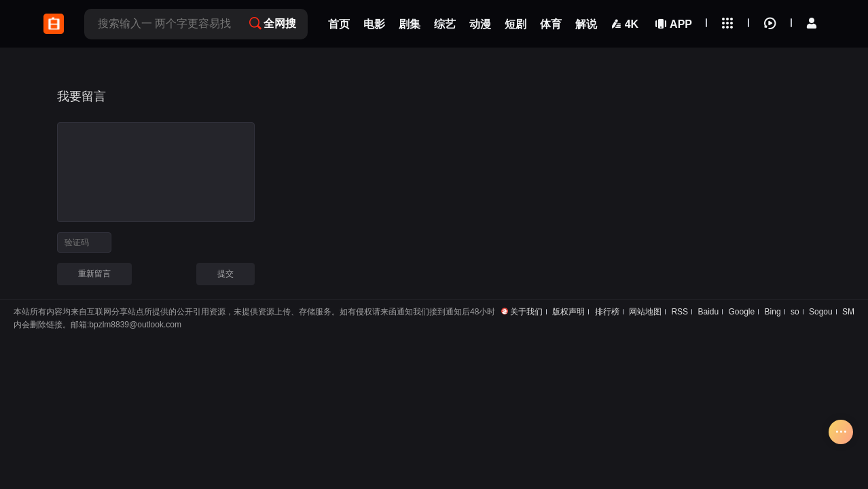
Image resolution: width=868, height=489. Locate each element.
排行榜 (607, 312)
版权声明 (568, 312)
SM (848, 312)
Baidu (708, 312)
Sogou (821, 312)
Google (742, 312)
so (795, 312)
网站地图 (645, 312)
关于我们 (526, 312)
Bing (773, 312)
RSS (680, 312)
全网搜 (273, 23)
